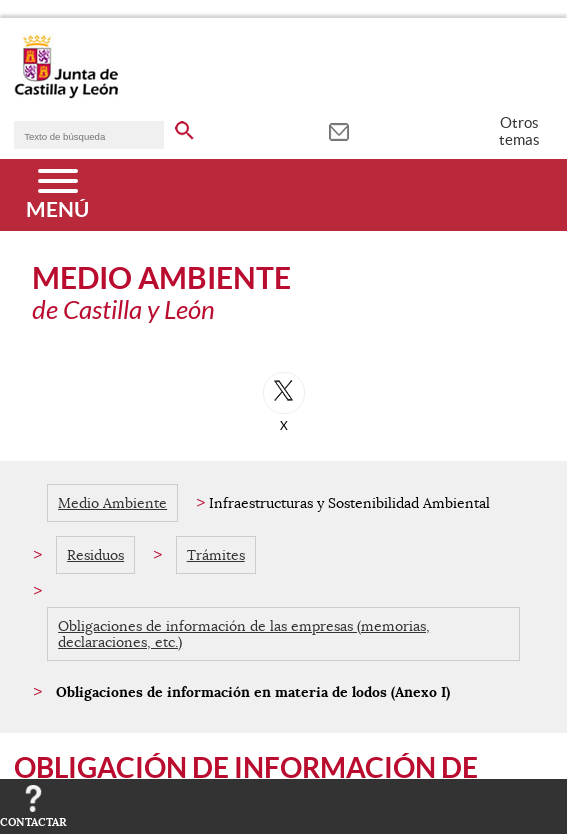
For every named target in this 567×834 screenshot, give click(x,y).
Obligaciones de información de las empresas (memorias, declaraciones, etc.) (244, 634)
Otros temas (519, 131)
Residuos (95, 555)
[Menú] (57, 195)
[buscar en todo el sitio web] (184, 127)
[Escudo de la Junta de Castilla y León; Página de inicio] (66, 94)
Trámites (216, 555)
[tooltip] (338, 130)
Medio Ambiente (112, 503)
